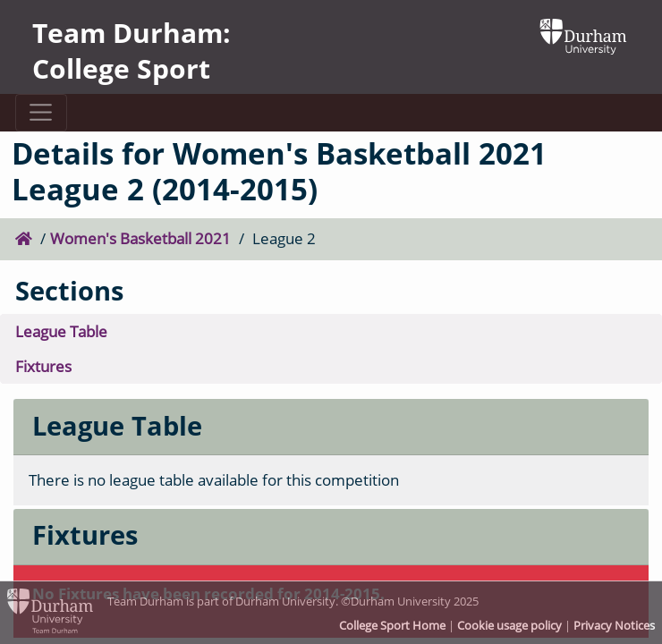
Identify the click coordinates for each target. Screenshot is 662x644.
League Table (61, 331)
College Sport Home (392, 625)
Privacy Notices (614, 625)
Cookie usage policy (509, 625)
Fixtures (43, 366)
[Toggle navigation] (41, 113)
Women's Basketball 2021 (140, 238)
